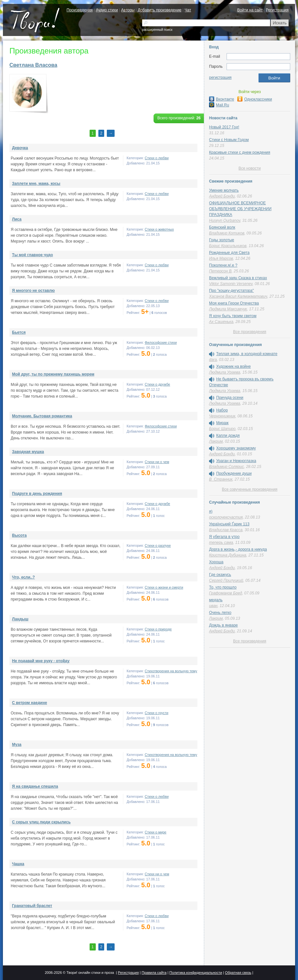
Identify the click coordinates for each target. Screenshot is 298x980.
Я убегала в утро (224, 537)
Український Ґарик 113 (229, 524)
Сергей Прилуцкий (226, 580)
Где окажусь (220, 575)
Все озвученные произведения (249, 489)
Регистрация (277, 10)
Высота (19, 535)
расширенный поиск (157, 30)
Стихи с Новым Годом (229, 140)
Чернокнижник (222, 416)
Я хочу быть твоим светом (233, 316)
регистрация (220, 78)
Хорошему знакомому (236, 448)
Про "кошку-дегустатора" (231, 291)
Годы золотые (222, 240)
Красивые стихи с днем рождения (240, 152)
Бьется (19, 332)
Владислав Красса (226, 530)
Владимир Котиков (227, 233)
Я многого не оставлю (33, 291)
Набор (222, 410)
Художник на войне (233, 366)
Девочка (20, 148)
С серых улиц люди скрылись (41, 822)
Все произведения (250, 332)
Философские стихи (161, 342)
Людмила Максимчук (228, 309)
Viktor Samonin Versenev (231, 284)
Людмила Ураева (225, 372)
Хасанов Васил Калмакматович (238, 296)
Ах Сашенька (221, 322)
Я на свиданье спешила (35, 786)
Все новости (250, 168)
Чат (188, 10)
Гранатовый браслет (32, 906)
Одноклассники (255, 99)
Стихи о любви (157, 158)
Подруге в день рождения (37, 494)
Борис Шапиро (222, 429)
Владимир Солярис (226, 467)
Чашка (18, 864)
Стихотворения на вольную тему (171, 671)
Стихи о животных (159, 229)
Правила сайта (154, 973)
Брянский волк (222, 227)
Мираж (222, 423)
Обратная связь (238, 973)
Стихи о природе (158, 629)
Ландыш (20, 619)
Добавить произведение (160, 10)
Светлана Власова (33, 65)
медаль (216, 600)
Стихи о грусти (157, 713)
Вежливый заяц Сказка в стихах (238, 278)
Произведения (80, 10)
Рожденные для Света (229, 253)
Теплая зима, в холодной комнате (247, 354)
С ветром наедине (30, 703)
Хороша (216, 562)
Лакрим (216, 441)
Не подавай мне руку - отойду (41, 661)
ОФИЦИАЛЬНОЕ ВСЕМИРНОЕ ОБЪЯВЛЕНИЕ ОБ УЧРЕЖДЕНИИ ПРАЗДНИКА (240, 209)
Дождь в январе (223, 625)
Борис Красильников (228, 246)
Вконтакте (222, 99)
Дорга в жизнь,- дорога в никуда (238, 549)
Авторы (128, 10)
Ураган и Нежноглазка (236, 461)
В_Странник (221, 479)
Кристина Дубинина (228, 555)
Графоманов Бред (226, 593)
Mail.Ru (219, 105)
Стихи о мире (156, 832)
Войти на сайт (250, 10)
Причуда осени (230, 398)
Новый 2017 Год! (224, 127)
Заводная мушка (28, 452)
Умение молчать (224, 190)
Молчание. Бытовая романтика (42, 416)
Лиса (17, 219)
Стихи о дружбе (157, 384)
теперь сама (221, 543)
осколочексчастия (226, 517)
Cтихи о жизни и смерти (164, 587)
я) (211, 511)
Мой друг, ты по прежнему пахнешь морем (53, 374)
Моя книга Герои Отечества (234, 303)
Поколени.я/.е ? (223, 265)
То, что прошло (223, 587)
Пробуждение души (234, 473)
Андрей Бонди (222, 196)
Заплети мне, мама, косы (36, 184)
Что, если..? (23, 577)
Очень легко (220, 613)
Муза (17, 745)
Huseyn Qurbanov (225, 221)
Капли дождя (228, 436)
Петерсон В (220, 271)
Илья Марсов (221, 258)
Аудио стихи (107, 10)
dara (213, 360)
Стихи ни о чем (157, 462)
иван (213, 606)
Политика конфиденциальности (196, 973)
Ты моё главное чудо (32, 255)
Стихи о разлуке (158, 545)
